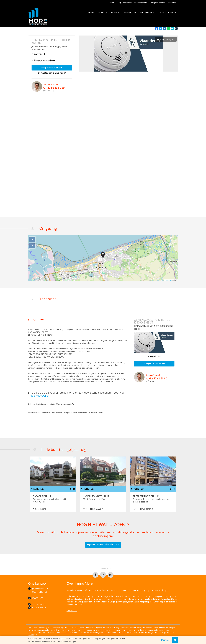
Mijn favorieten (157, 3)
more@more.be (39, 604)
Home (91, 13)
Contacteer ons (141, 3)
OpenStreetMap (169, 281)
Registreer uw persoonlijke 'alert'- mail (103, 544)
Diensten (110, 3)
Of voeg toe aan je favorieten (52, 73)
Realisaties (130, 13)
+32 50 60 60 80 (55, 88)
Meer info (165, 640)
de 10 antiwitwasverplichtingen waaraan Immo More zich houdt (101, 632)
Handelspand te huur (96, 496)
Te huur (115, 13)
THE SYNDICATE (38, 396)
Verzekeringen (148, 13)
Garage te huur (42, 496)
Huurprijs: (38, 60)
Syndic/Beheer (168, 13)
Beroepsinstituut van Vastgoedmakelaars (133, 630)
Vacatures (172, 3)
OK (175, 640)
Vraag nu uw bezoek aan (52, 68)
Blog (119, 3)
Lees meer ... (72, 611)
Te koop (102, 13)
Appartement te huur (146, 496)
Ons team (127, 3)
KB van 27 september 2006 (67, 632)
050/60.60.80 (38, 598)
